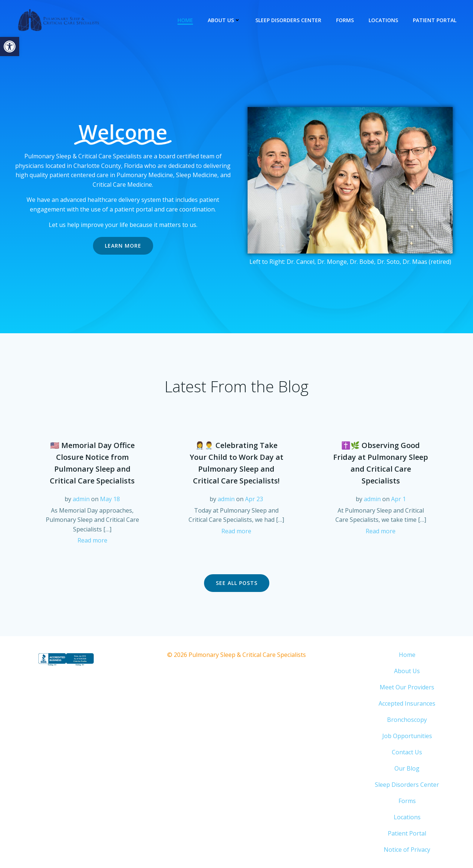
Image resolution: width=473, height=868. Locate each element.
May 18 (110, 499)
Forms (345, 20)
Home (185, 20)
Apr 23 (254, 499)
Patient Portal (435, 20)
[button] (10, 46)
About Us (224, 20)
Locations (383, 20)
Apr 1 (398, 499)
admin (81, 499)
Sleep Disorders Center (288, 20)
